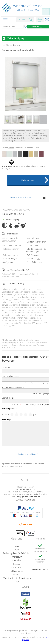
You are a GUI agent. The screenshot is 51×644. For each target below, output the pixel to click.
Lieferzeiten (17, 567)
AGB (17, 550)
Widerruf (17, 575)
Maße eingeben (28, 180)
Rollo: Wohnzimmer (11, 255)
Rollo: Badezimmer (11, 249)
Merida (11, 148)
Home (17, 546)
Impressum (17, 557)
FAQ (17, 582)
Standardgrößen (13, 45)
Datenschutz (17, 560)
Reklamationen (17, 571)
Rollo (10, 240)
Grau (41, 262)
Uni (38, 259)
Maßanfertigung (15, 38)
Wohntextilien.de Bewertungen (17, 578)
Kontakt (17, 564)
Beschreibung (36, 27)
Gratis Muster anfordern (28, 198)
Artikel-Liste (10, 27)
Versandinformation (40, 569)
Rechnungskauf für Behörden (17, 553)
